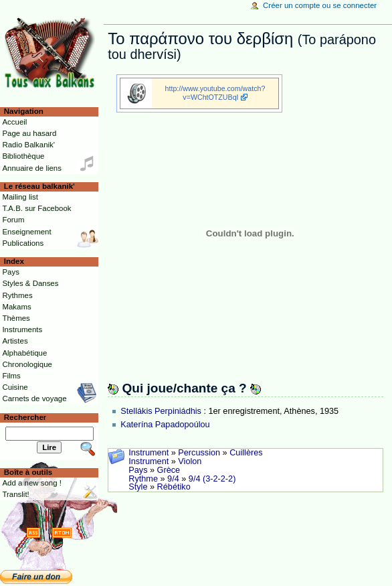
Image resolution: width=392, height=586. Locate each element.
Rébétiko (174, 487)
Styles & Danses (30, 283)
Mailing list (20, 197)
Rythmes (17, 295)
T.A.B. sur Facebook (36, 208)
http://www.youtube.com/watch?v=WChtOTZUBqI (215, 93)
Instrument (149, 453)
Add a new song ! (32, 483)
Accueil (14, 122)
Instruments (22, 329)
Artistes (15, 341)
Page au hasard (29, 133)
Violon (190, 461)
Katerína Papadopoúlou (165, 425)
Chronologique (27, 364)
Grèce (169, 470)
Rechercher (25, 417)
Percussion (199, 453)
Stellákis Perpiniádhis (161, 411)
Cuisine (15, 387)
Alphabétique (24, 353)
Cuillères (246, 453)
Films (11, 376)
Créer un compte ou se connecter (320, 5)
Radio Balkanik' (28, 145)
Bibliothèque (23, 156)
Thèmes (16, 318)
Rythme (143, 479)
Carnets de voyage (34, 398)
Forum (13, 220)
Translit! (15, 494)
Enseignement (26, 232)
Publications (23, 243)
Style (138, 487)
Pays (138, 470)
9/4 (173, 479)
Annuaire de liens (32, 168)
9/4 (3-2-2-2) (212, 479)
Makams (16, 307)
